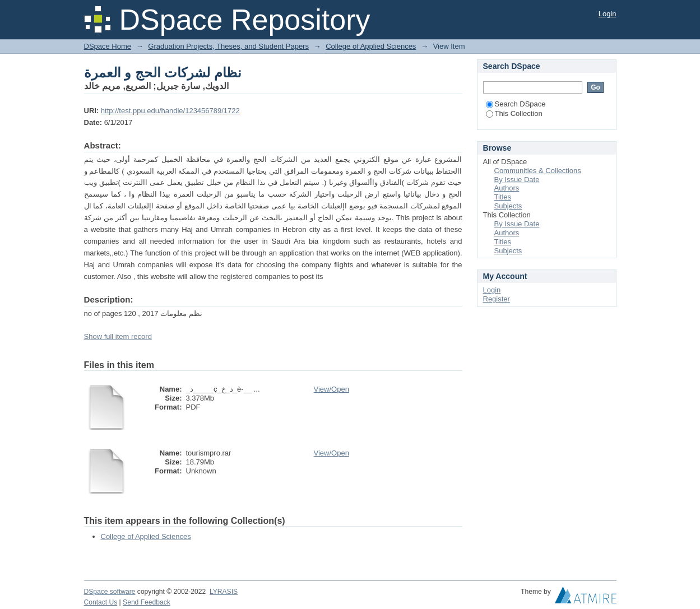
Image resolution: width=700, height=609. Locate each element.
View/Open (332, 389)
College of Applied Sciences (371, 46)
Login (608, 14)
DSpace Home (108, 46)
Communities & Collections (538, 171)
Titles (503, 197)
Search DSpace (516, 104)
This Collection (514, 113)
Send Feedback (147, 602)
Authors (507, 188)
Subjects (508, 206)
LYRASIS (224, 592)
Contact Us (101, 602)
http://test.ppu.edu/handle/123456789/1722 (170, 111)
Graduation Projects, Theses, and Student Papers (228, 46)
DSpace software (110, 592)
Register (497, 299)
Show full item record (118, 336)
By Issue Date (517, 180)
